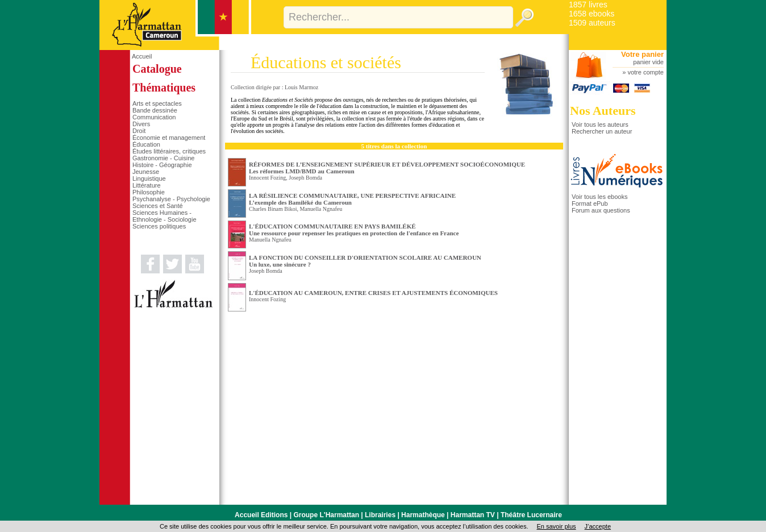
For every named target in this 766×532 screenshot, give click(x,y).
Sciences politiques (159, 226)
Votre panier (642, 54)
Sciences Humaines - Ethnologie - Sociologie (165, 216)
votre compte (646, 72)
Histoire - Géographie (162, 165)
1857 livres (588, 5)
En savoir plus (556, 526)
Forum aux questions (601, 210)
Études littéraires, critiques (169, 151)
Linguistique (149, 178)
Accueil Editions (261, 515)
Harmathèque (423, 515)
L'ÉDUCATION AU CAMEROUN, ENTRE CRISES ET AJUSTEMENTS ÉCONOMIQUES (373, 293)
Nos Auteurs (603, 111)
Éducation (146, 144)
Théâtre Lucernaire (531, 515)
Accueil (142, 56)
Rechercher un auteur (602, 131)
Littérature (147, 185)
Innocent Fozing (267, 178)
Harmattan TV (473, 515)
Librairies (380, 515)
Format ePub (590, 203)
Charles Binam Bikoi (273, 209)
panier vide (648, 62)
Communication (154, 117)
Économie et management (169, 138)
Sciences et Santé (158, 206)
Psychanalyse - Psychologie (171, 199)
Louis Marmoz (301, 87)
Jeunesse (146, 172)
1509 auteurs (592, 23)
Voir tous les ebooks (600, 197)
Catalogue (157, 69)
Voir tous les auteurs (600, 124)
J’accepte (598, 526)
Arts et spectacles (157, 103)
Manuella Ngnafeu (321, 209)
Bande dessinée (155, 110)
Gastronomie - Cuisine (163, 158)
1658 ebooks (592, 14)
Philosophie (149, 192)
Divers (141, 124)
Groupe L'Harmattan (326, 515)
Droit (139, 131)
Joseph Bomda (305, 178)
